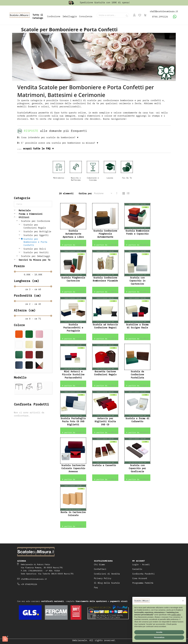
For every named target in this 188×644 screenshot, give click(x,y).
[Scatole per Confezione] (35, 221)
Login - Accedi (141, 564)
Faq (96, 587)
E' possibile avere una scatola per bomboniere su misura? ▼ (58, 143)
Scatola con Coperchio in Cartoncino (137, 281)
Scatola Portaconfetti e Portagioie (73, 328)
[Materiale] (34, 210)
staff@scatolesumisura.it (34, 579)
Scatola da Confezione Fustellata (137, 375)
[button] (183, 601)
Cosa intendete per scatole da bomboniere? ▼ (48, 137)
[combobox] (113, 15)
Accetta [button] (159, 632)
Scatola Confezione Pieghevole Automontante (105, 234)
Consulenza (86, 16)
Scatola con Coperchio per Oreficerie (137, 468)
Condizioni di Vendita (107, 574)
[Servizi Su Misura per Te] (34, 260)
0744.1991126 (160, 17)
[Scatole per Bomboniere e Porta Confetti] (37, 242)
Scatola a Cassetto (104, 465)
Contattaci (100, 569)
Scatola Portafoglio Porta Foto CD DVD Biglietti (73, 421)
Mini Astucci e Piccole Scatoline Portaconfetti (73, 375)
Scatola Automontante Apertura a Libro (73, 234)
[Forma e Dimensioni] (34, 214)
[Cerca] (33, 204)
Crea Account (140, 578)
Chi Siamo (100, 564)
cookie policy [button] (176, 615)
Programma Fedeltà (143, 583)
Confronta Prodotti (143, 574)
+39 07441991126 (29, 584)
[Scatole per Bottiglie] (37, 232)
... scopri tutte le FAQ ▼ (36, 148)
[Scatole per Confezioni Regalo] (37, 226)
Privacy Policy (103, 578)
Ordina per (85, 193)
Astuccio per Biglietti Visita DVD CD (105, 421)
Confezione (54, 16)
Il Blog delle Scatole (107, 583)
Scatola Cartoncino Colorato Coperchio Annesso (73, 468)
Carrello (137, 569)
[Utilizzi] (34, 217)
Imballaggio (70, 16)
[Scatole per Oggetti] (37, 235)
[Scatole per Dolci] (37, 249)
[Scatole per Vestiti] (37, 252)
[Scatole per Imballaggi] (35, 256)
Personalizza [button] (159, 637)
